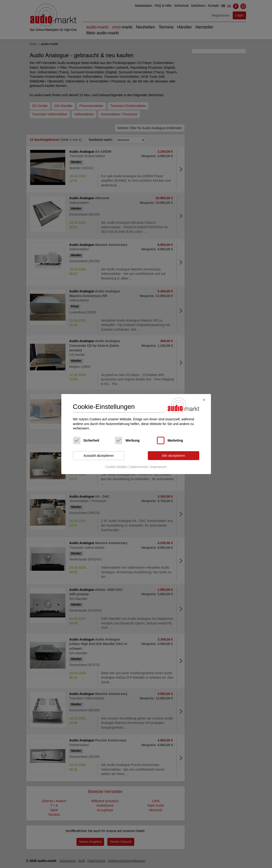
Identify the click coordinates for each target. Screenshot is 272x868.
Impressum (158, 467)
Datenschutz (138, 467)
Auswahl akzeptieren (99, 456)
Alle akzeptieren (174, 456)
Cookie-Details (116, 467)
